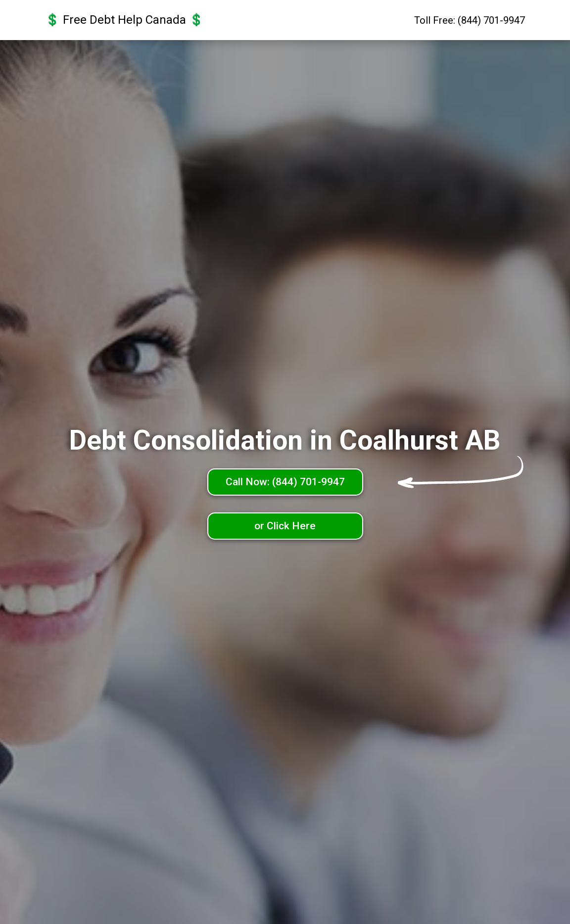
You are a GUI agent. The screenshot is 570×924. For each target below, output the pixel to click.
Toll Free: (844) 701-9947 (470, 20)
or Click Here (285, 526)
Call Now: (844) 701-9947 (285, 482)
